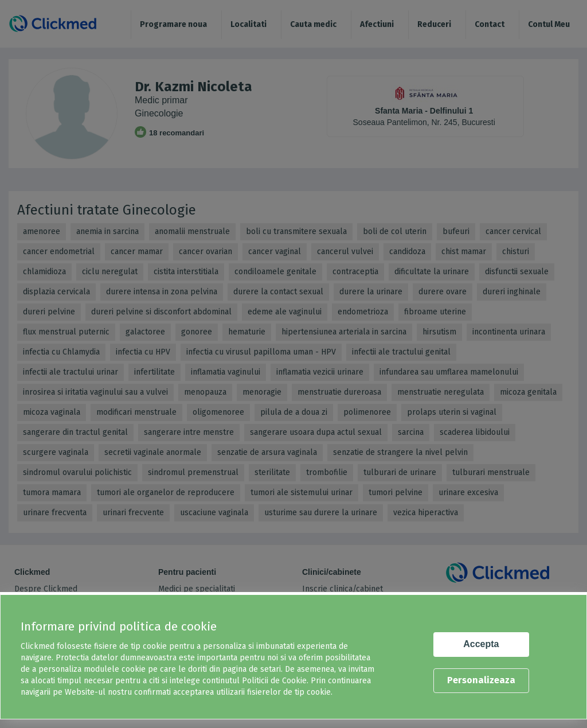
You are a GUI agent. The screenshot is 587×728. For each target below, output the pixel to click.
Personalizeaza (481, 680)
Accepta (481, 644)
